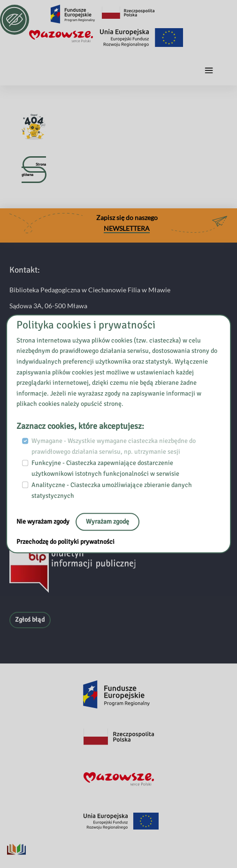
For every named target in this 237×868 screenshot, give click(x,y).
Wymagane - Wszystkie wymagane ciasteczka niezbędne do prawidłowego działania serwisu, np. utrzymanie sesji (114, 447)
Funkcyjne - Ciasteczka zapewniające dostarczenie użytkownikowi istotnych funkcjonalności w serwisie (105, 468)
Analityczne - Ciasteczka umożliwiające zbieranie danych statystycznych (112, 490)
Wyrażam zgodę (107, 522)
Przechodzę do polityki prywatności (65, 542)
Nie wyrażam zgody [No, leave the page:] (44, 522)
